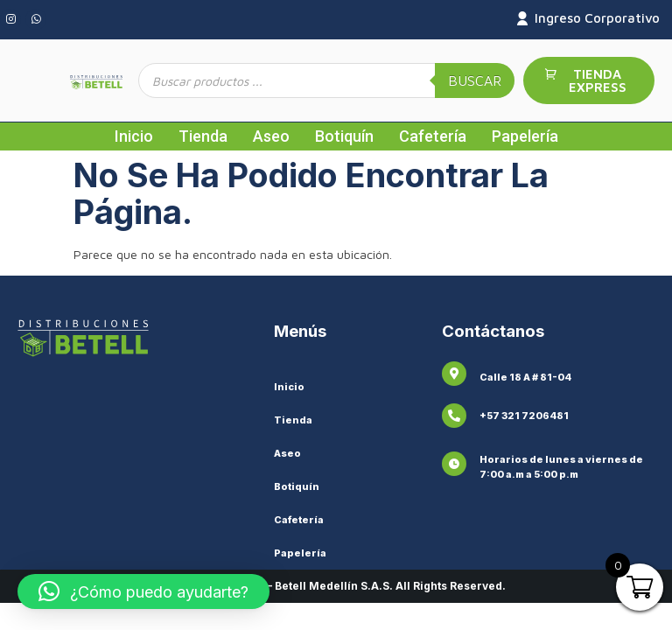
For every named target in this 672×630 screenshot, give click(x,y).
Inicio (134, 136)
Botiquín (344, 136)
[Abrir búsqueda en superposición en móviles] (326, 80)
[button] (143, 591)
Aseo (271, 136)
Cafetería (433, 136)
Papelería (525, 136)
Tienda (203, 136)
